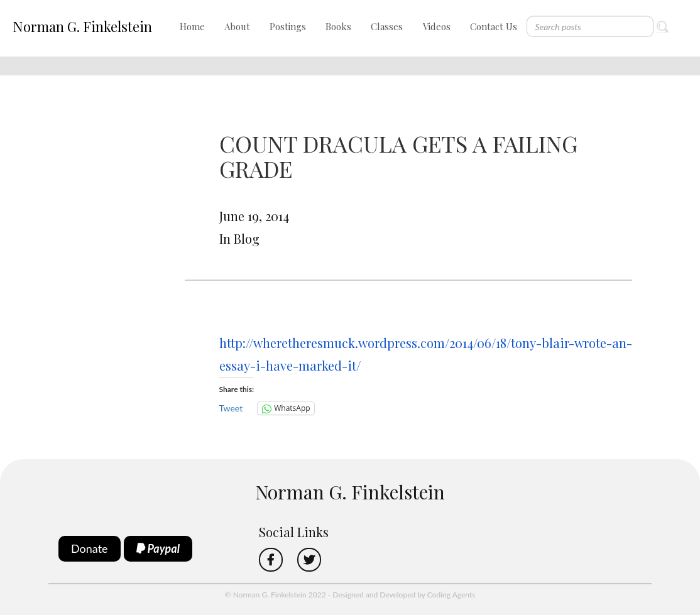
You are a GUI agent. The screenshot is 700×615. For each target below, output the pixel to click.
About (237, 26)
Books (338, 26)
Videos (437, 26)
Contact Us (494, 26)
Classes (387, 26)
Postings (288, 26)
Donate (90, 548)
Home (192, 26)
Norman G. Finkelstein (82, 26)
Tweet (231, 408)
